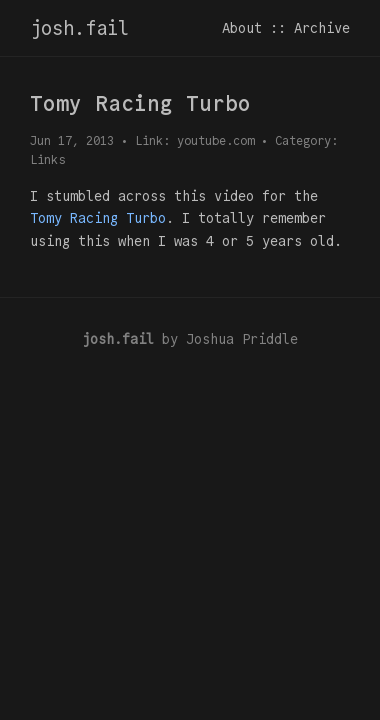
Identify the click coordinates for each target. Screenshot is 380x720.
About (242, 28)
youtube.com (215, 140)
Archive (322, 28)
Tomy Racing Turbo (98, 218)
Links (47, 159)
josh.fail (79, 28)
